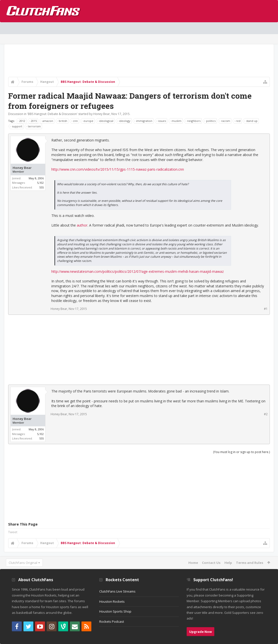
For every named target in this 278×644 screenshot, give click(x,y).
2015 (33, 121)
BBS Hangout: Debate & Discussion (52, 114)
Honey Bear (102, 114)
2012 (21, 121)
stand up (251, 121)
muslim (176, 121)
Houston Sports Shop (115, 611)
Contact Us (211, 563)
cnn (75, 121)
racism (225, 121)
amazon (47, 121)
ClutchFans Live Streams (117, 591)
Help (228, 563)
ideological (105, 121)
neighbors (193, 121)
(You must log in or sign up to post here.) (241, 452)
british (62, 121)
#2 (266, 414)
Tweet (13, 532)
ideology (124, 121)
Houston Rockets (112, 601)
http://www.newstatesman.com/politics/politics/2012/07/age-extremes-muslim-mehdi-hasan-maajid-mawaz (138, 271)
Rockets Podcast (112, 621)
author (82, 225)
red (237, 121)
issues (161, 121)
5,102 (40, 183)
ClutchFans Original (23, 563)
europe (88, 121)
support (16, 126)
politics (210, 121)
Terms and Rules (250, 563)
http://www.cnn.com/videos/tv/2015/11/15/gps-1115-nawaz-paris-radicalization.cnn (118, 169)
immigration (143, 121)
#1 (266, 309)
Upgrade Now (200, 632)
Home (193, 563)
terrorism (34, 126)
